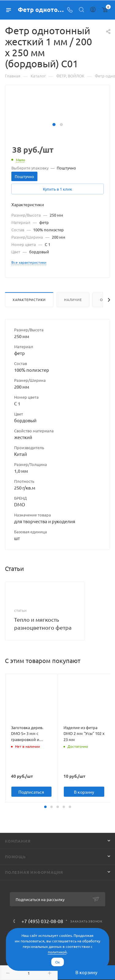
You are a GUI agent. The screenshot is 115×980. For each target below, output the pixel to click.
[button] (54, 125)
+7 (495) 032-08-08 (42, 921)
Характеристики (29, 300)
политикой (57, 952)
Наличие (73, 300)
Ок (57, 962)
